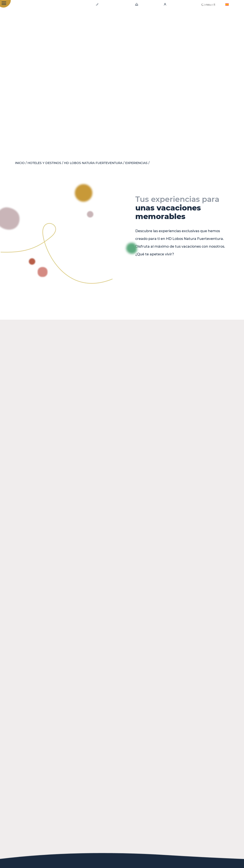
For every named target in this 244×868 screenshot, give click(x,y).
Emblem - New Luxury (196, 19)
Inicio (20, 163)
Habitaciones (91, 19)
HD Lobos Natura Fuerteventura (93, 163)
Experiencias (155, 19)
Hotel (67, 19)
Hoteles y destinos (44, 163)
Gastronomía (123, 19)
